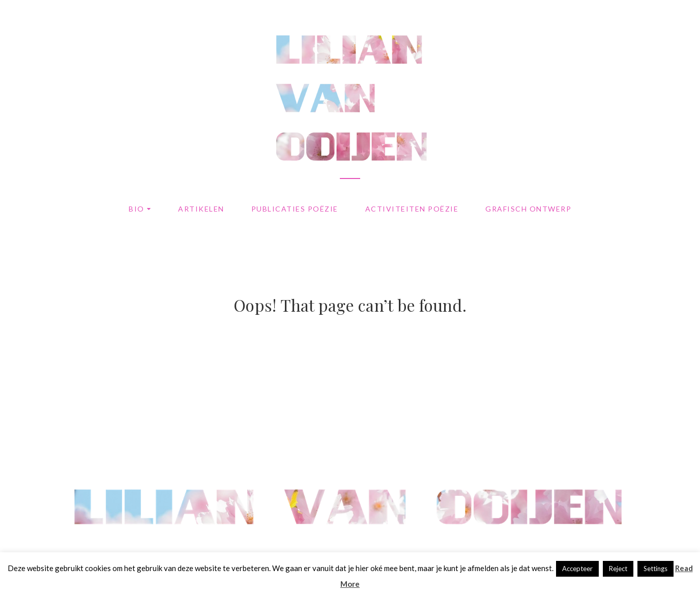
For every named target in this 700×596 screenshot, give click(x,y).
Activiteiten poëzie (412, 209)
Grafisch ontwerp (528, 209)
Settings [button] (655, 569)
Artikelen (201, 209)
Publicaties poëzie (295, 209)
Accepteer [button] (577, 569)
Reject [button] (618, 569)
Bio (137, 209)
